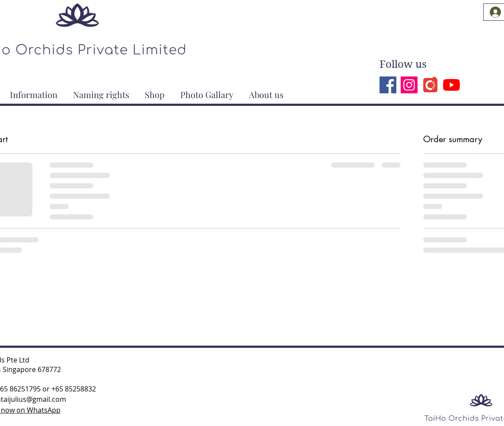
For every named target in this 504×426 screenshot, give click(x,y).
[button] (34, 91)
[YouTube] (451, 85)
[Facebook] (388, 85)
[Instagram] (409, 85)
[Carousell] (430, 85)
